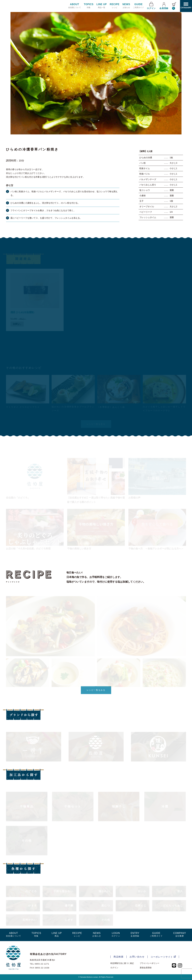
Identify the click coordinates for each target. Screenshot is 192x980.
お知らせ (126, 6)
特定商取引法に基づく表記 (122, 963)
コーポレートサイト (163, 957)
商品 (57, 934)
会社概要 (180, 934)
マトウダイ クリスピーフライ (23, 407)
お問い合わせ (137, 957)
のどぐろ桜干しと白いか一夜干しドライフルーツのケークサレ (164, 409)
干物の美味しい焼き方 (79, 549)
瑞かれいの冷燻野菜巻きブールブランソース (73, 409)
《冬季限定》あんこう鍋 (111, 407)
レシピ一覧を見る (96, 424)
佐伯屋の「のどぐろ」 (18, 498)
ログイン (151, 6)
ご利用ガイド (138, 6)
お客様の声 (134, 498)
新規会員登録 (146, 968)
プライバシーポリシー (150, 963)
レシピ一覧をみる (96, 690)
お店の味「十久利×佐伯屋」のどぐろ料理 (28, 549)
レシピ (115, 6)
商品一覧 (102, 6)
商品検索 (118, 957)
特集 (89, 6)
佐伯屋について (75, 6)
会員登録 (164, 6)
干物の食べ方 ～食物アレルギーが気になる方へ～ (156, 549)
